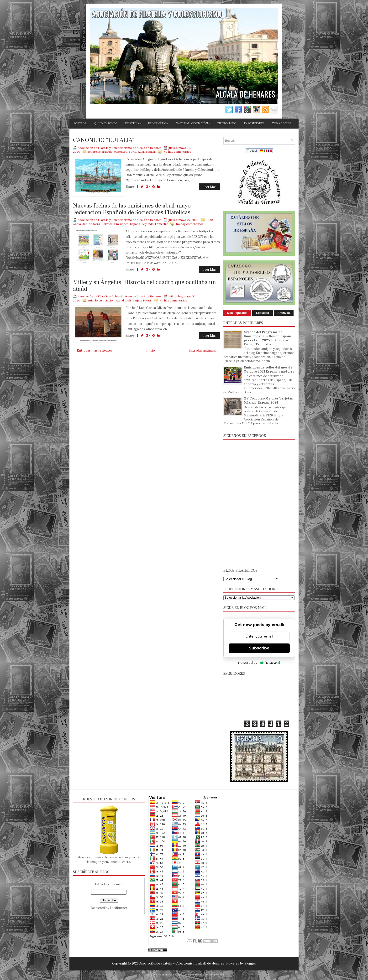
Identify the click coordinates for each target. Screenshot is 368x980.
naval (152, 152)
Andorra (94, 224)
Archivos (284, 313)
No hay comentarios (177, 152)
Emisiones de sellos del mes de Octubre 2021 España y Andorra (269, 369)
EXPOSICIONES (254, 123)
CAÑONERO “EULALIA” (104, 140)
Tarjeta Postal (142, 300)
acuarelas (94, 152)
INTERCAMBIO (226, 123)
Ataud (120, 300)
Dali (128, 300)
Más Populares (237, 313)
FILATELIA (134, 123)
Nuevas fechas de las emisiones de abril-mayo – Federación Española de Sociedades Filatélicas (134, 209)
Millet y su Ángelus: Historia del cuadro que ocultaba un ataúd (145, 286)
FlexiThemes (163, 975)
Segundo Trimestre (155, 224)
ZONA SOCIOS (282, 123)
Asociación (107, 300)
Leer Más (209, 187)
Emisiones (121, 224)
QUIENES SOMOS (106, 123)
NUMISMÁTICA (158, 123)
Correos (107, 224)
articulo (107, 152)
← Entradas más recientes (93, 350)
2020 (209, 220)
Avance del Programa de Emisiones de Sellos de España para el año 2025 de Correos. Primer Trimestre (268, 338)
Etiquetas (263, 313)
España (135, 224)
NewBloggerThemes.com (210, 975)
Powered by (259, 663)
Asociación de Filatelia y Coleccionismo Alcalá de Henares (182, 963)
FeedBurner (118, 908)
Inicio (151, 350)
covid (133, 152)
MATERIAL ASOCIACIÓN (194, 123)
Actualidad (80, 224)
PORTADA (80, 123)
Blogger (250, 963)
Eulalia (142, 152)
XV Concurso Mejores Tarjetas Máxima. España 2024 (268, 400)
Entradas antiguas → (204, 350)
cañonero (121, 152)
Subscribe (259, 648)
